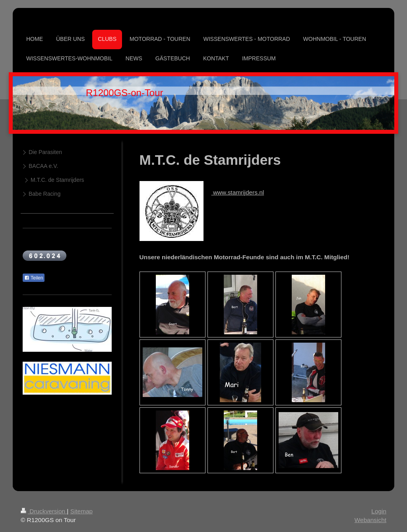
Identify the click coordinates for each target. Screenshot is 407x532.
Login (379, 511)
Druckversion (44, 511)
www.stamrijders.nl (238, 192)
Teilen (34, 278)
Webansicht (370, 520)
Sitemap (81, 511)
